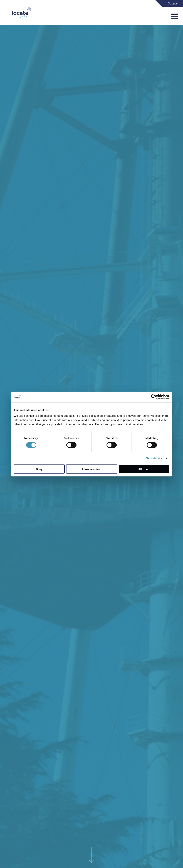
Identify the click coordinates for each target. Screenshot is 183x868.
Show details (154, 458)
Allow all (144, 469)
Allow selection (91, 469)
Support (173, 4)
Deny (39, 469)
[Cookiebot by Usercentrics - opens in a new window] (154, 397)
